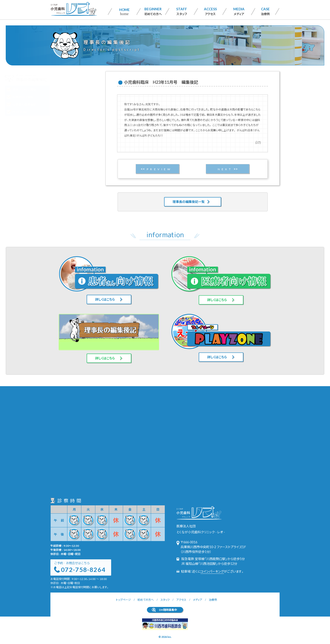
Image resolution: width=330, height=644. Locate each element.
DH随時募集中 (168, 610)
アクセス (210, 11)
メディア (239, 11)
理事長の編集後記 (71, 104)
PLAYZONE (67, 112)
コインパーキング (212, 571)
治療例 (265, 11)
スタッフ (182, 11)
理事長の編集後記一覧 (189, 195)
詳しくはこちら (105, 293)
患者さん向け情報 (71, 89)
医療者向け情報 (70, 97)
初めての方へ (153, 11)
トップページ (123, 600)
